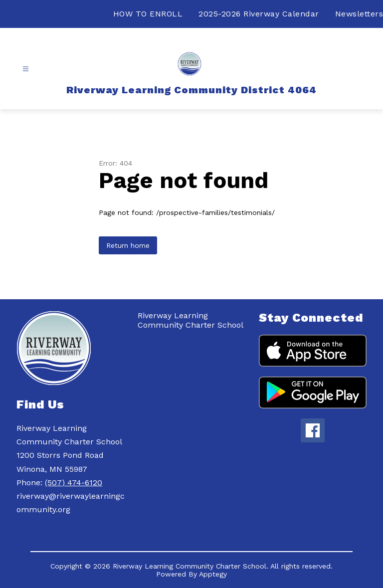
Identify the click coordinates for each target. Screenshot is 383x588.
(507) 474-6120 (74, 483)
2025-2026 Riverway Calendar (259, 14)
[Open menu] (26, 69)
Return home (128, 245)
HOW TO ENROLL (148, 14)
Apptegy (213, 574)
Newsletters (359, 14)
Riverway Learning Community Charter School (191, 320)
